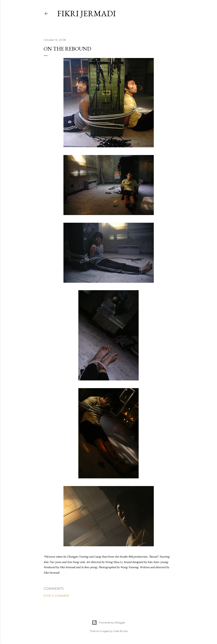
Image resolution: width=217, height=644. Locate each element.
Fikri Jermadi (86, 13)
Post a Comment (57, 596)
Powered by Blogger (109, 623)
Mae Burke (121, 631)
